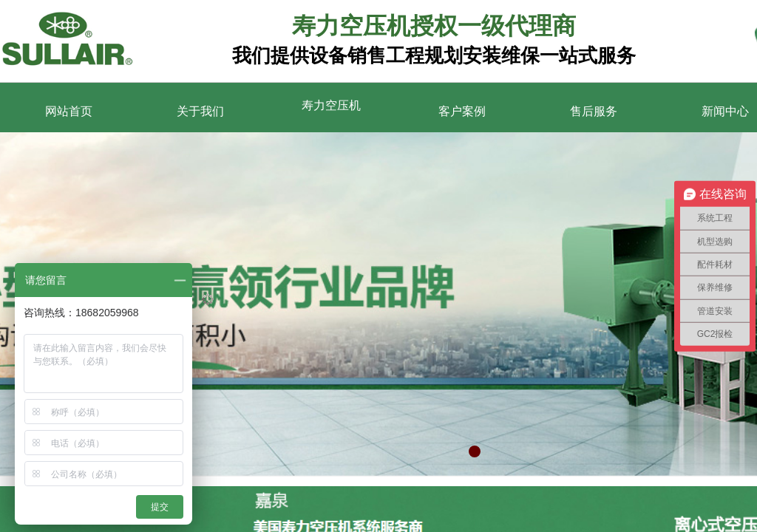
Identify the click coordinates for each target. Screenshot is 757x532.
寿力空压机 (331, 105)
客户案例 (462, 111)
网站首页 (69, 111)
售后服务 (594, 111)
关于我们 (200, 111)
